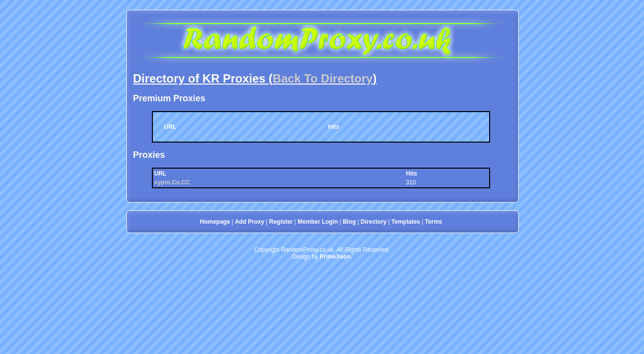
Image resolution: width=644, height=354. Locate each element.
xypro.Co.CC (172, 182)
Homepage (215, 222)
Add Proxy (250, 222)
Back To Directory (323, 78)
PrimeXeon (335, 257)
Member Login (318, 222)
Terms (433, 222)
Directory (374, 222)
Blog (349, 222)
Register (281, 222)
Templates (406, 222)
